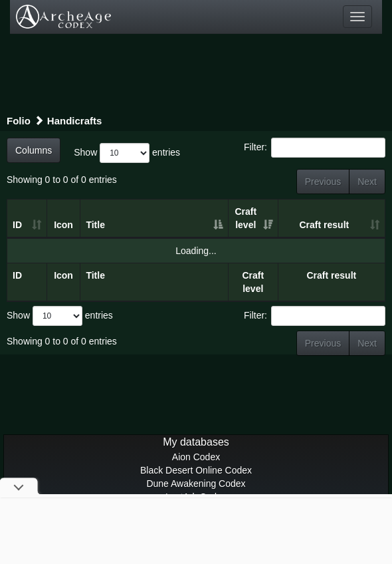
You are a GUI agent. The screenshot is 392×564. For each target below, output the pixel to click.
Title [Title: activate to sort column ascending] (95, 225)
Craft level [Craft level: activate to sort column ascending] (245, 218)
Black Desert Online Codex (196, 470)
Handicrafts (75, 121)
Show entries (127, 153)
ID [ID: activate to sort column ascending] (17, 225)
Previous (323, 182)
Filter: (315, 148)
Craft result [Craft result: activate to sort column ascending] (325, 225)
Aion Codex (196, 457)
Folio (19, 121)
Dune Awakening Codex (196, 484)
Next (367, 182)
